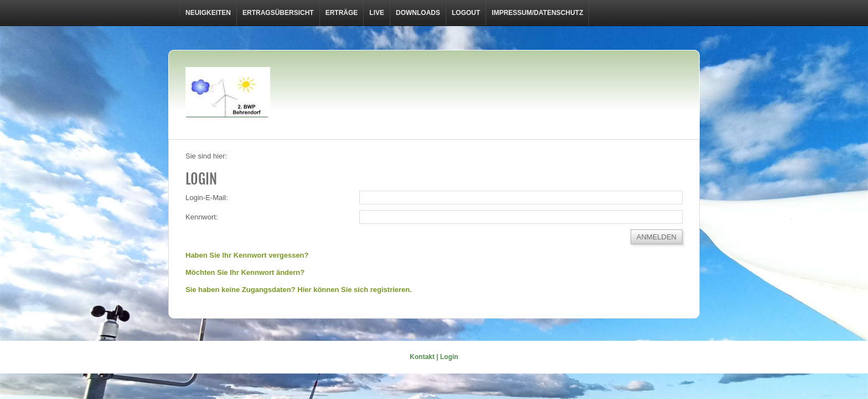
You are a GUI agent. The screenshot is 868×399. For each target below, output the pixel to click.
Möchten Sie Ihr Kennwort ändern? (245, 272)
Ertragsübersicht (278, 13)
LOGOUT (466, 13)
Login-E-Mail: (207, 198)
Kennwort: (202, 217)
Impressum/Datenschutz (537, 13)
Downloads (418, 13)
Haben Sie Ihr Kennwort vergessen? (247, 255)
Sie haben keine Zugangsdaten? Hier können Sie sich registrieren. (299, 290)
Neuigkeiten (208, 13)
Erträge (342, 13)
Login (449, 357)
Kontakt (422, 357)
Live (377, 13)
